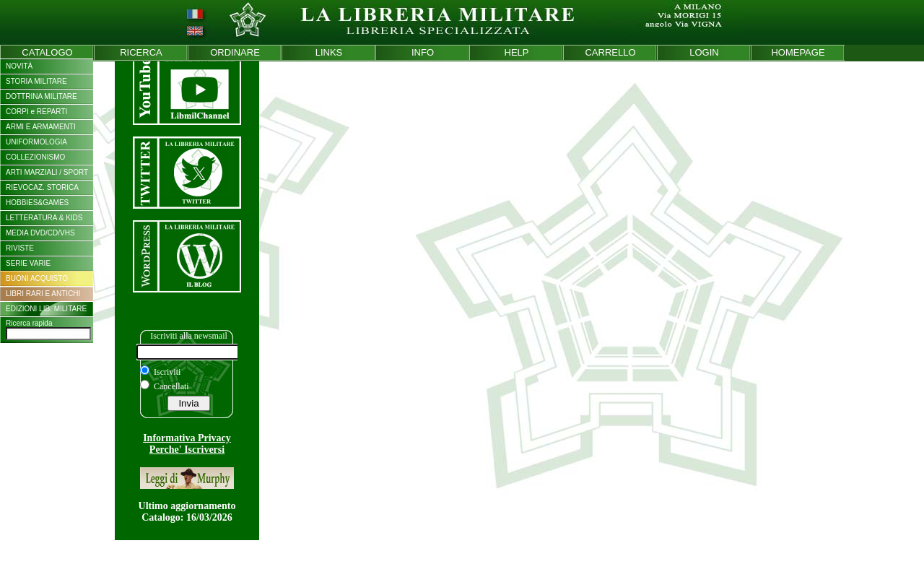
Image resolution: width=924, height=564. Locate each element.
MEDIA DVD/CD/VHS (40, 233)
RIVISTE (20, 248)
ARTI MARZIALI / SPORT (47, 172)
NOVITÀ (19, 66)
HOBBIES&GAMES (37, 203)
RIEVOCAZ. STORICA (42, 187)
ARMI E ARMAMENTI (41, 127)
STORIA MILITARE (36, 81)
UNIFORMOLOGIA (36, 142)
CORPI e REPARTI (36, 112)
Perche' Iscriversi (187, 450)
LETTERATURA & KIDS (44, 218)
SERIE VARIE (28, 263)
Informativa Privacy (187, 438)
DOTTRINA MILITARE (42, 96)
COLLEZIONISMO (35, 157)
